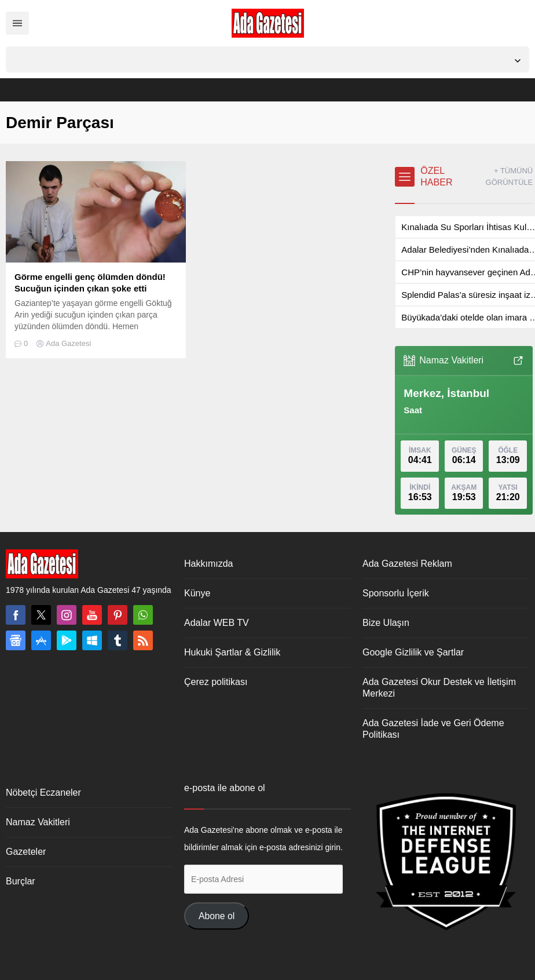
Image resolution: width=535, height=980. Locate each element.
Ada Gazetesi (68, 343)
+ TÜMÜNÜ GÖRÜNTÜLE (510, 176)
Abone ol (217, 916)
